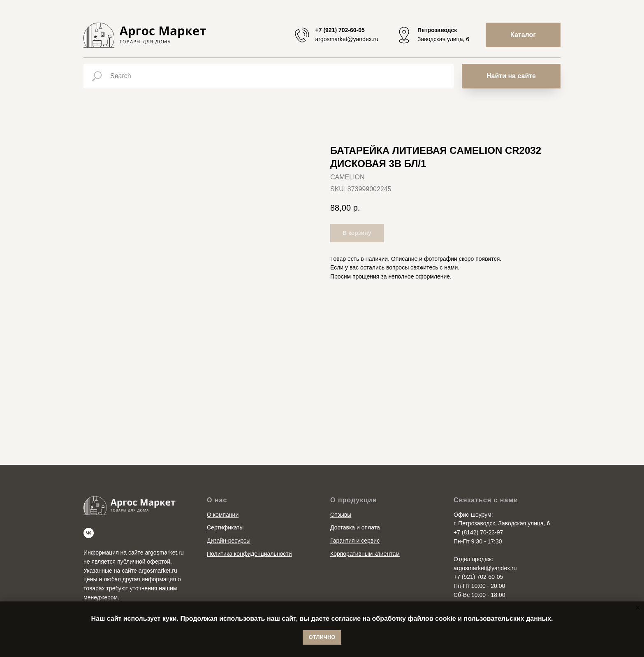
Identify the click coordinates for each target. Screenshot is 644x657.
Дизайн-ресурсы (229, 541)
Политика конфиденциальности (249, 554)
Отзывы (341, 515)
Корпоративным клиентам (365, 554)
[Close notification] (638, 608)
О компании (223, 515)
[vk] (89, 533)
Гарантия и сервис (355, 541)
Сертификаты (225, 527)
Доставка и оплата (355, 527)
